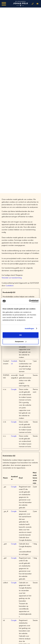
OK (20, 335)
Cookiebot (9, 286)
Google (14, 389)
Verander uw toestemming (12, 278)
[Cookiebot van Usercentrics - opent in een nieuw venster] (29, 301)
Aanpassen (21, 341)
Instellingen (29, 328)
